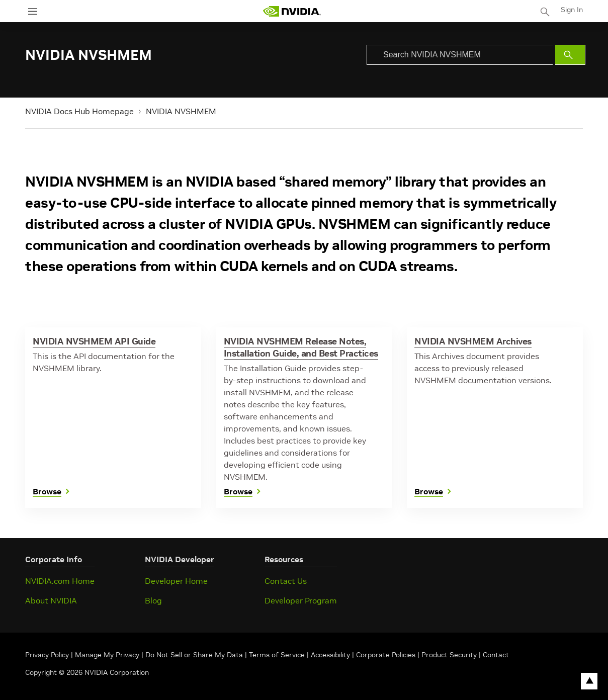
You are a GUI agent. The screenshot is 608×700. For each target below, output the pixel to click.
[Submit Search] (570, 55)
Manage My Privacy (107, 655)
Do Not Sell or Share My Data (194, 655)
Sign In (572, 10)
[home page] (292, 11)
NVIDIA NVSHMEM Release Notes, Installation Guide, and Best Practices (301, 347)
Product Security (449, 655)
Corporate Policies (386, 655)
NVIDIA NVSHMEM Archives (473, 341)
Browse (47, 492)
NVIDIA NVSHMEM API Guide (94, 341)
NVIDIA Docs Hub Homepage (79, 111)
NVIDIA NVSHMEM (181, 111)
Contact (496, 655)
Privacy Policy (48, 655)
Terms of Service (277, 655)
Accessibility (330, 655)
